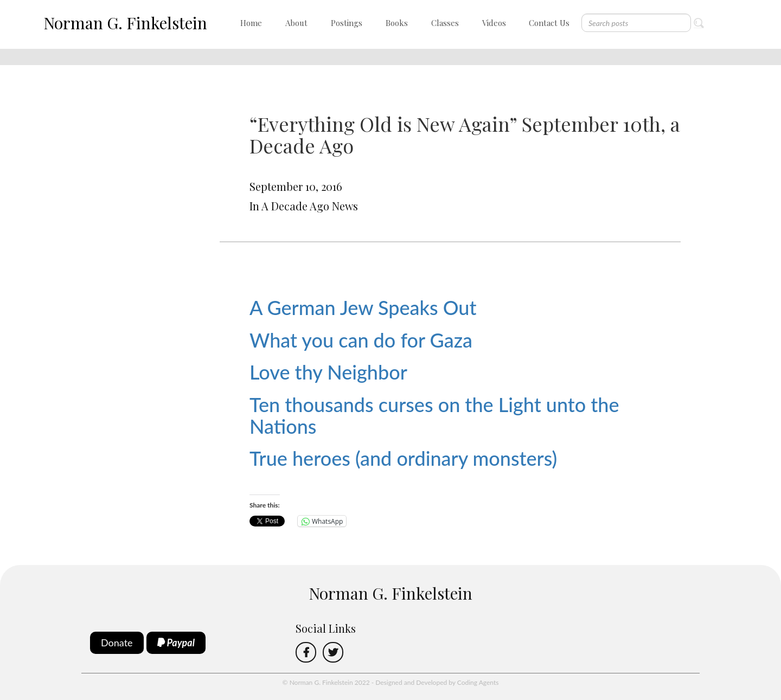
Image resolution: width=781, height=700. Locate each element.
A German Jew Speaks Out (363, 307)
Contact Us (549, 23)
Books (397, 23)
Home (251, 23)
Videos (494, 23)
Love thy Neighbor (328, 372)
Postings (347, 23)
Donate (117, 643)
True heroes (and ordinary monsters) (403, 458)
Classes (445, 23)
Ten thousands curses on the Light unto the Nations (434, 415)
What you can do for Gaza (361, 340)
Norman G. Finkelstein (125, 23)
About (296, 23)
